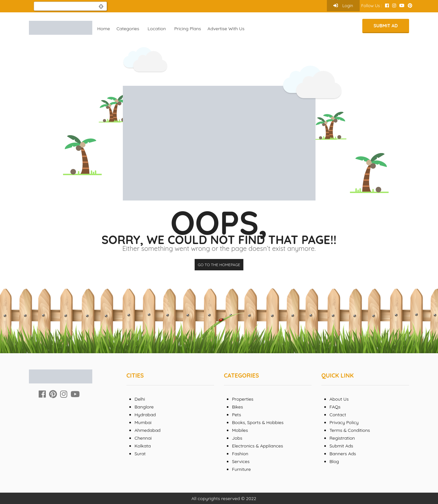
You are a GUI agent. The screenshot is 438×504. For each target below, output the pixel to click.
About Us (339, 399)
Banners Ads (343, 454)
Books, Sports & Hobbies (258, 422)
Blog (334, 461)
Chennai (143, 438)
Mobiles (240, 430)
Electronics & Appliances (258, 446)
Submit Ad (386, 26)
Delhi (140, 399)
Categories (128, 29)
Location (157, 29)
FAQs (335, 407)
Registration (342, 438)
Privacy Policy (344, 422)
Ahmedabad (148, 430)
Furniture (241, 469)
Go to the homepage (219, 265)
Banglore (144, 407)
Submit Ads (341, 446)
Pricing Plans (187, 29)
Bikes (238, 407)
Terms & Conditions (350, 430)
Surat (140, 454)
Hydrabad (145, 415)
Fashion (240, 454)
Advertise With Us (226, 29)
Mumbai (143, 422)
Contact (338, 415)
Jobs (237, 438)
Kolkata (143, 446)
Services (241, 461)
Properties (243, 399)
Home (103, 29)
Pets (237, 415)
